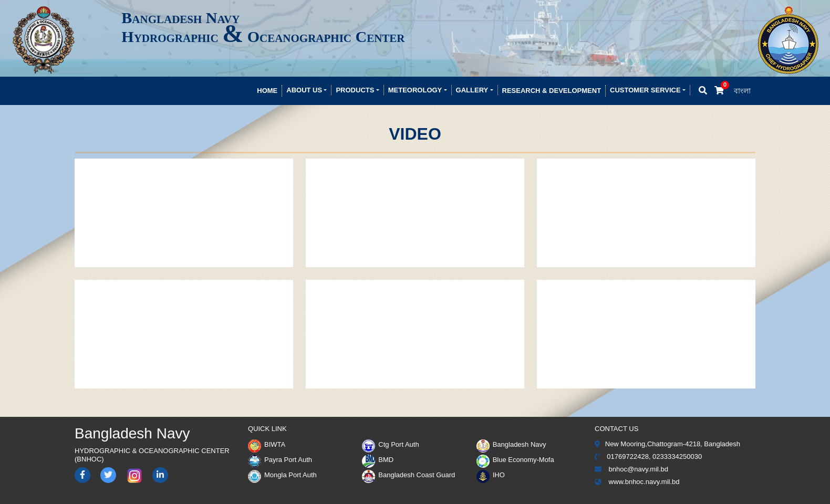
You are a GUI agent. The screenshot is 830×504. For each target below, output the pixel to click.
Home (267, 91)
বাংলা (742, 91)
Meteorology (415, 90)
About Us (304, 90)
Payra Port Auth (280, 460)
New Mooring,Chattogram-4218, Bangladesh (667, 444)
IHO (491, 475)
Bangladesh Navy (511, 444)
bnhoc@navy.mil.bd (631, 469)
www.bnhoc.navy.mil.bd (637, 482)
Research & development (552, 91)
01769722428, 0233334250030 (648, 456)
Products (355, 90)
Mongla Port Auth (282, 475)
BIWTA (267, 444)
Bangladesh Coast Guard (408, 475)
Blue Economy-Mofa (515, 460)
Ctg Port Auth (390, 444)
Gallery (472, 90)
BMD (378, 460)
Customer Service (645, 90)
